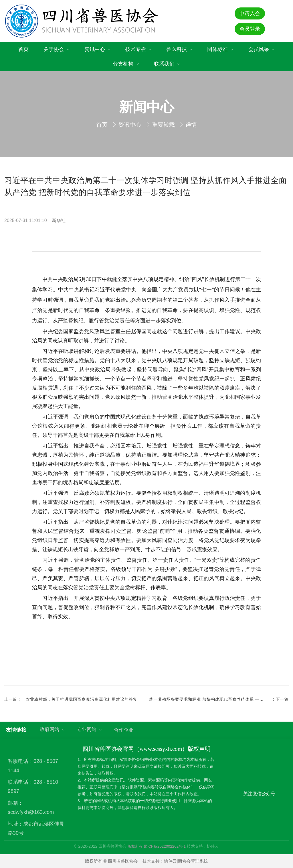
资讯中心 (130, 125)
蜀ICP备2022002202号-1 (165, 846)
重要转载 (164, 125)
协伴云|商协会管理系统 (186, 861)
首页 (103, 125)
